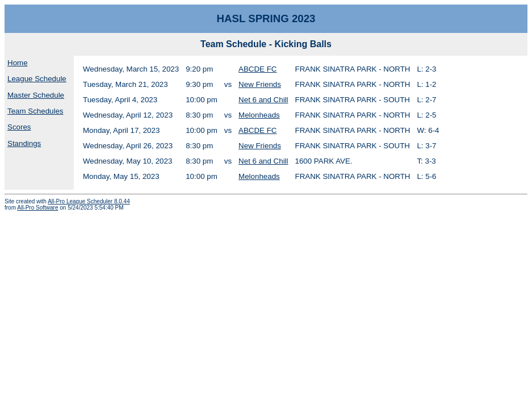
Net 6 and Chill (263, 100)
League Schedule (37, 79)
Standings (24, 143)
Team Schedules (35, 111)
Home (18, 63)
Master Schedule (36, 95)
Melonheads (259, 115)
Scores (19, 127)
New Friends (260, 84)
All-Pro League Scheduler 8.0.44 (89, 201)
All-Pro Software (37, 208)
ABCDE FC (257, 69)
